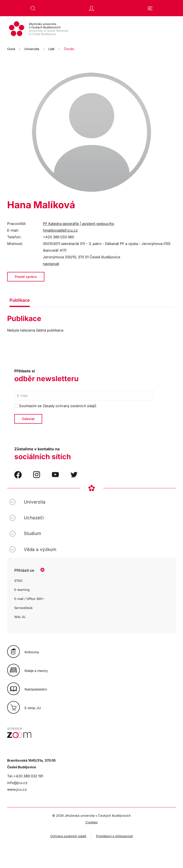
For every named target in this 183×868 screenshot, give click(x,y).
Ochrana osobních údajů (68, 836)
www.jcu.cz (17, 789)
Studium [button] (32, 533)
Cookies (92, 822)
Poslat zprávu (26, 277)
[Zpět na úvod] (91, 29)
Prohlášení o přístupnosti (114, 836)
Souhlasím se (55, 406)
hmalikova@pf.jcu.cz (60, 230)
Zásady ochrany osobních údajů (69, 406)
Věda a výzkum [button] (40, 549)
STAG (18, 581)
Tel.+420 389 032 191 (25, 776)
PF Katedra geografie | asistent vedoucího (79, 224)
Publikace (20, 300)
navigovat (51, 264)
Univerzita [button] (35, 502)
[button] (33, 8)
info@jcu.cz (17, 783)
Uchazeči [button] (34, 518)
